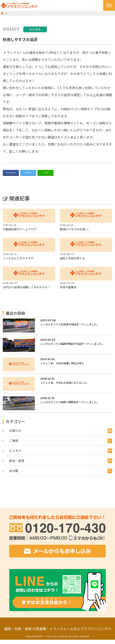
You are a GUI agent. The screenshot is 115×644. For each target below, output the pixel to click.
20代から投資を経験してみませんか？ (27, 291)
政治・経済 (61, 465)
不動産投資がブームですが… (21, 233)
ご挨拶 (61, 445)
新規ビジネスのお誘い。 (75, 233)
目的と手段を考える (72, 262)
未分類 (61, 475)
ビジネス (35, 33)
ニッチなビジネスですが (18, 262)
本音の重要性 (68, 291)
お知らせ (61, 435)
